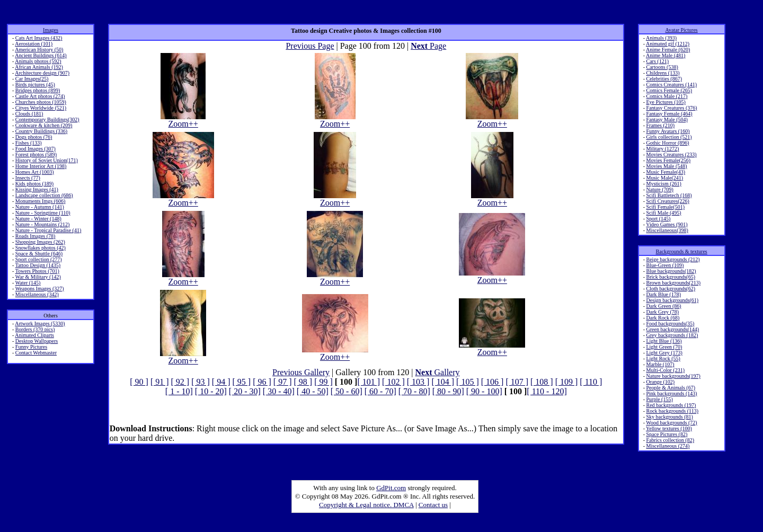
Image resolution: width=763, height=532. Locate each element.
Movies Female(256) (668, 160)
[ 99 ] (323, 382)
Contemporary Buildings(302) (47, 119)
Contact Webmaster (36, 353)
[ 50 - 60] (347, 391)
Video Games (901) (667, 224)
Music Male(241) (664, 178)
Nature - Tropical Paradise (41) (48, 230)
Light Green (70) (664, 347)
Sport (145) (658, 219)
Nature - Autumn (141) (40, 207)
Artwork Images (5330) (40, 323)
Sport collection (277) (39, 259)
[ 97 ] (283, 382)
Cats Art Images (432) (39, 38)
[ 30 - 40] (279, 391)
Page (428, 46)
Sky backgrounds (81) (669, 417)
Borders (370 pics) (35, 329)
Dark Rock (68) (663, 318)
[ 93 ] (201, 382)
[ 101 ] (369, 382)
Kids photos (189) (34, 184)
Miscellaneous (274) (668, 446)
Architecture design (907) (42, 73)
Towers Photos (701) (37, 271)
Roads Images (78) (36, 236)
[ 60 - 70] (380, 391)
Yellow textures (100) (669, 428)
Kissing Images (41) (37, 189)
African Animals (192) (39, 67)
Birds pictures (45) (35, 85)
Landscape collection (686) (44, 195)
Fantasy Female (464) (669, 114)
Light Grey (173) (664, 353)
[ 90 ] (139, 382)
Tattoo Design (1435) (38, 265)
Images (51, 30)
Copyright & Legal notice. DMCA (366, 505)
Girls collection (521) (669, 137)
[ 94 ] (221, 382)
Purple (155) (659, 399)
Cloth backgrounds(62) (671, 289)
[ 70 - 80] (414, 391)
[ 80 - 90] (448, 391)
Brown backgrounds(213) (673, 283)
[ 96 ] (262, 382)
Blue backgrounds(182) (671, 271)
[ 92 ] (180, 382)
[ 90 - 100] (484, 391)
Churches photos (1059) (41, 102)
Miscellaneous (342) (37, 294)
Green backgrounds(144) (672, 329)
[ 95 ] (242, 382)
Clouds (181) (29, 114)
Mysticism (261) (663, 184)
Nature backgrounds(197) (673, 376)
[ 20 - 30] (245, 391)
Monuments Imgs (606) (40, 201)
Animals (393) (661, 38)
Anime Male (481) (666, 55)
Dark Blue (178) (663, 294)
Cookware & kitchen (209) (44, 125)
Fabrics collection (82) (670, 440)
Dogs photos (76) (34, 137)
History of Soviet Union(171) (47, 160)
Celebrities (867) (664, 79)
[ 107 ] (517, 382)
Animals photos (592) (38, 61)
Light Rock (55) (663, 358)
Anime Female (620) (668, 50)
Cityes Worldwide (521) (41, 108)
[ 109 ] (567, 382)
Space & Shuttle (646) (39, 254)
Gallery (438, 372)
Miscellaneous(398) (667, 230)
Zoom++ (183, 120)
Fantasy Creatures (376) (671, 108)
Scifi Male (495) (663, 213)
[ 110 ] (591, 382)
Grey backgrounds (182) (672, 335)
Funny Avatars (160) (668, 131)
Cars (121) (657, 61)
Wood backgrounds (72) (671, 423)
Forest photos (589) (36, 154)
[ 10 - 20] (211, 391)
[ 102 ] (393, 382)
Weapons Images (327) (40, 289)
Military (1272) (662, 149)
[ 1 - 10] (179, 391)
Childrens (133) (663, 73)
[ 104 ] (443, 382)
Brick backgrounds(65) (670, 277)
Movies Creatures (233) (671, 154)
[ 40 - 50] (313, 391)
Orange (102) (660, 382)
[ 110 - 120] (547, 391)
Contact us (433, 505)
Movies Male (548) (666, 166)
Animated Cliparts (34, 335)
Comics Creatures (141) (671, 85)
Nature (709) (659, 189)
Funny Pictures (31, 347)
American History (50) (39, 50)
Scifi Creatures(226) (667, 201)
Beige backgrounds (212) (673, 259)
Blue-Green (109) (665, 265)
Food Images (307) (36, 149)
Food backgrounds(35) (670, 323)
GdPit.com (391, 488)
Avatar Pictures (682, 30)
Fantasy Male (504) (667, 119)
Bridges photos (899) (38, 90)
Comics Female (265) (669, 90)
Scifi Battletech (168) (669, 195)
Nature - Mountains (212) (42, 224)
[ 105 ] (468, 382)
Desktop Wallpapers (37, 341)
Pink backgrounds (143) (671, 393)
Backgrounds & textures (682, 251)
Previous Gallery (301, 372)
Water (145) (28, 283)
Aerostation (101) (34, 44)
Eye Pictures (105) (666, 102)
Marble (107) (660, 364)
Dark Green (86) (663, 306)
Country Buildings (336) (41, 131)
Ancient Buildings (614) (41, 55)
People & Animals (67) (671, 388)
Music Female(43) (666, 172)
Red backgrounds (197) (671, 405)
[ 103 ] (418, 382)
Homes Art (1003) (35, 172)
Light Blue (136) (664, 341)
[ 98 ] (303, 382)
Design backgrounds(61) (672, 300)
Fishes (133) (29, 143)
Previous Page (310, 46)
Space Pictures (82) (667, 434)
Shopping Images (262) (40, 242)
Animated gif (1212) (668, 44)
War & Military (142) (38, 277)
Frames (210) (660, 125)
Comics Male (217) (667, 96)
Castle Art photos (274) (40, 96)
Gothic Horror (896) (667, 143)
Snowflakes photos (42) (41, 248)
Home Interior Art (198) (41, 166)
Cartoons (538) (662, 67)
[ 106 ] (493, 382)
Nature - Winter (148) (38, 219)
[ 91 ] (160, 382)
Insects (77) (28, 178)
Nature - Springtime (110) (43, 213)
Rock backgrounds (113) (672, 411)
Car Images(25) (32, 79)
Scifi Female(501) (665, 207)
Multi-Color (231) (665, 370)
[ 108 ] (542, 382)
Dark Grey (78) (662, 312)
